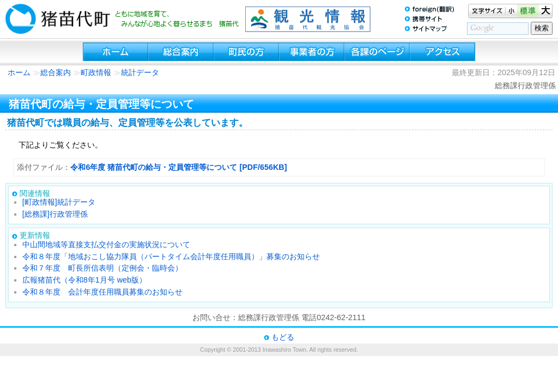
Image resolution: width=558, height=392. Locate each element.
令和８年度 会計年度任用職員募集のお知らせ (102, 292)
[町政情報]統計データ (59, 202)
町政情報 (96, 72)
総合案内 (56, 72)
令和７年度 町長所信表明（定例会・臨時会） (102, 268)
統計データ (140, 72)
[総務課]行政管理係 (55, 214)
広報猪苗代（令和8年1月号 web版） (84, 280)
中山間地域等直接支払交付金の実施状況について (106, 244)
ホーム (19, 72)
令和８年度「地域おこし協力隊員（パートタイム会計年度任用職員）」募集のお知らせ (171, 256)
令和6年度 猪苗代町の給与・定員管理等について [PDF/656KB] (178, 167)
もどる (283, 337)
